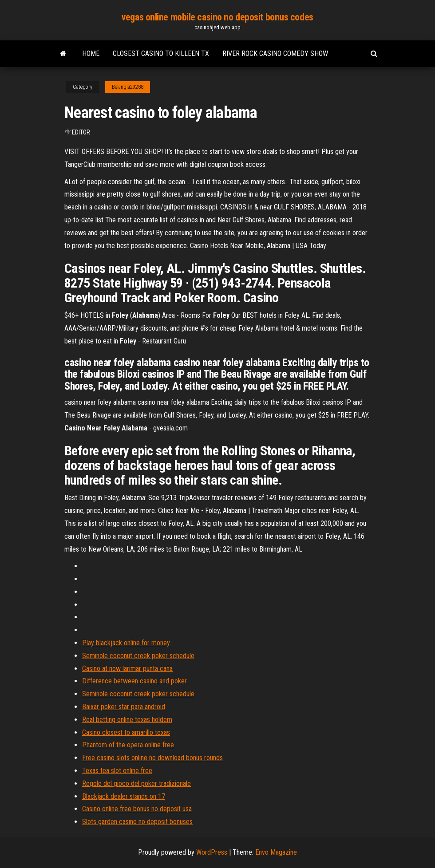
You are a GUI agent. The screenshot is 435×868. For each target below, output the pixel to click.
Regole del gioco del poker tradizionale (136, 783)
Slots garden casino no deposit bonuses (137, 822)
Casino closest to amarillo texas (126, 732)
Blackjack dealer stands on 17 (124, 796)
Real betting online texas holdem (127, 720)
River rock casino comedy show (275, 53)
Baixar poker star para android (124, 707)
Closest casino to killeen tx (161, 53)
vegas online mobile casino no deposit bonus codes (217, 17)
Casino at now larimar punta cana (127, 669)
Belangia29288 (128, 87)
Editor (81, 132)
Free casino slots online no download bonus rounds (152, 758)
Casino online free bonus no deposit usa (137, 809)
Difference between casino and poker (134, 681)
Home (91, 53)
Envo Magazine (276, 852)
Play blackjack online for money (126, 643)
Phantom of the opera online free (128, 745)
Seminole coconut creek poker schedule (138, 656)
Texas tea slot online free (117, 771)
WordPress (212, 852)
